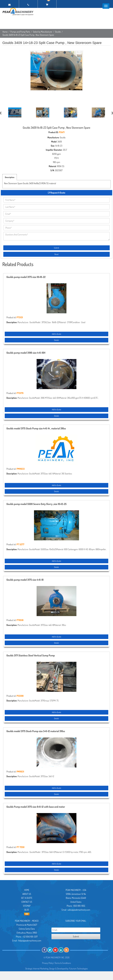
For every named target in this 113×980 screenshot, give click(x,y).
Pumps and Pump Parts (20, 32)
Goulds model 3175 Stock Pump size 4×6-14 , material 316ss (36, 429)
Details (57, 340)
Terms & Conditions (63, 963)
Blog (27, 910)
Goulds (58, 32)
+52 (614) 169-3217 (30, 937)
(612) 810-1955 (79, 906)
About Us (27, 894)
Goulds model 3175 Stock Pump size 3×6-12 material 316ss (36, 731)
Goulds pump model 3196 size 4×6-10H (26, 353)
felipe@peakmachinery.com (30, 941)
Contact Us (27, 902)
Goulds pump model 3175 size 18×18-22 (26, 277)
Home (5, 32)
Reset (56, 254)
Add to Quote (56, 334)
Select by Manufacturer (43, 32)
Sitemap (27, 906)
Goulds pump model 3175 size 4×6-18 (25, 580)
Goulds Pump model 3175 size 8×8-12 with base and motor (36, 807)
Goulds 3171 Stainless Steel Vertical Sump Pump (31, 656)
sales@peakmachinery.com (79, 910)
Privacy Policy (48, 963)
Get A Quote (27, 898)
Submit (57, 248)
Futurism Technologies (79, 969)
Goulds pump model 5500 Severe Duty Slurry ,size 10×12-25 (37, 504)
